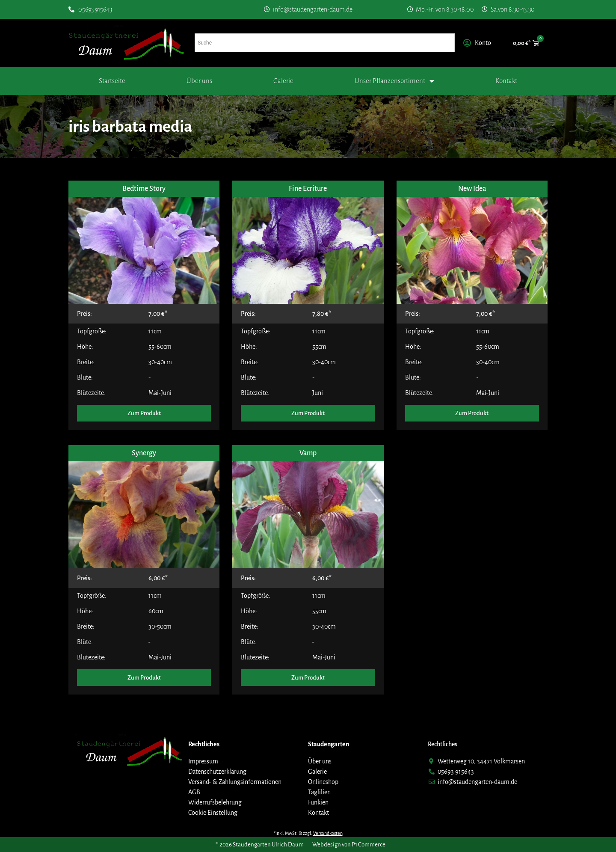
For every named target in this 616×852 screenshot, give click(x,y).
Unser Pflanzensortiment (394, 81)
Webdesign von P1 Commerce (349, 845)
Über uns (199, 81)
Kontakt (506, 81)
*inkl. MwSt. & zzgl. (308, 833)
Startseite (112, 81)
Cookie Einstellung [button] (213, 813)
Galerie (283, 81)
